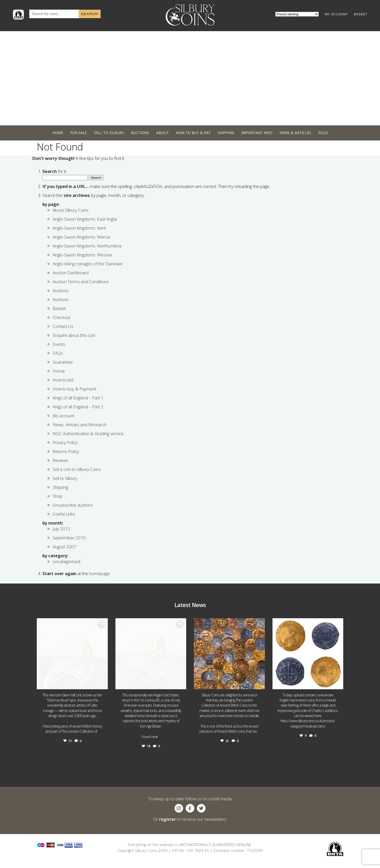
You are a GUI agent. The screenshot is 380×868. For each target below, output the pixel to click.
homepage (99, 573)
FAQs (58, 353)
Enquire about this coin (74, 335)
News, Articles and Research (79, 425)
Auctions (61, 290)
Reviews (60, 460)
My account (63, 416)
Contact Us (63, 326)
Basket (59, 308)
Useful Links (64, 514)
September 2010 (69, 538)
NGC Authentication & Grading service (88, 433)
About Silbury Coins (71, 210)
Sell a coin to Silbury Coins (77, 469)
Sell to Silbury (65, 478)
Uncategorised (66, 561)
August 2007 (64, 547)
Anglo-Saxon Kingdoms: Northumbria (87, 246)
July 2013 (61, 529)
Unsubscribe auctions (73, 505)
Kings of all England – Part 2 (78, 407)
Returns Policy (66, 451)
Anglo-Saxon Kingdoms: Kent (79, 228)
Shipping (60, 487)
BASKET (361, 14)
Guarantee (63, 362)
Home (59, 371)
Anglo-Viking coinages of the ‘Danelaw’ (88, 264)
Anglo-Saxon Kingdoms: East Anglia (85, 219)
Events (59, 344)
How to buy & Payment (74, 389)
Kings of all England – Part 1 (78, 398)
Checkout (62, 317)
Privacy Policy (65, 442)
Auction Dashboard (71, 273)
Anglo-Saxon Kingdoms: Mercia (81, 237)
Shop (57, 496)
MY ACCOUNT (336, 14)
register (168, 819)
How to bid (63, 380)
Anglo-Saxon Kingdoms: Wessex (82, 255)
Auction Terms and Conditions (81, 282)
